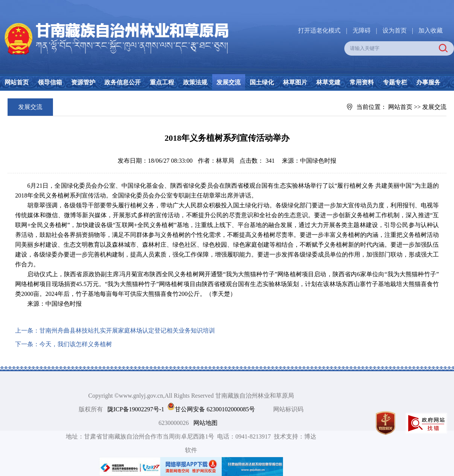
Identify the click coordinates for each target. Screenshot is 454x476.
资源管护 (83, 82)
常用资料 (362, 82)
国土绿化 (262, 82)
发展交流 (229, 82)
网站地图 (205, 423)
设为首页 (395, 30)
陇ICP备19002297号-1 (136, 409)
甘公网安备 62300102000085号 (215, 409)
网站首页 (17, 82)
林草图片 (295, 82)
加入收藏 (431, 30)
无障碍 (362, 30)
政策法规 (195, 82)
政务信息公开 (123, 82)
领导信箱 (50, 82)
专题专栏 (395, 82)
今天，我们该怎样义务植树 (76, 344)
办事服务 (428, 82)
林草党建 (328, 82)
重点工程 (162, 82)
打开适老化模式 (319, 30)
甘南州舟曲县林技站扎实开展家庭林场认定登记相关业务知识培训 (127, 331)
